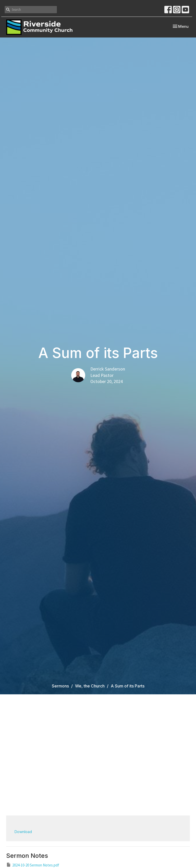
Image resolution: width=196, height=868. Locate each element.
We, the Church (90, 686)
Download (23, 832)
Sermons (60, 686)
